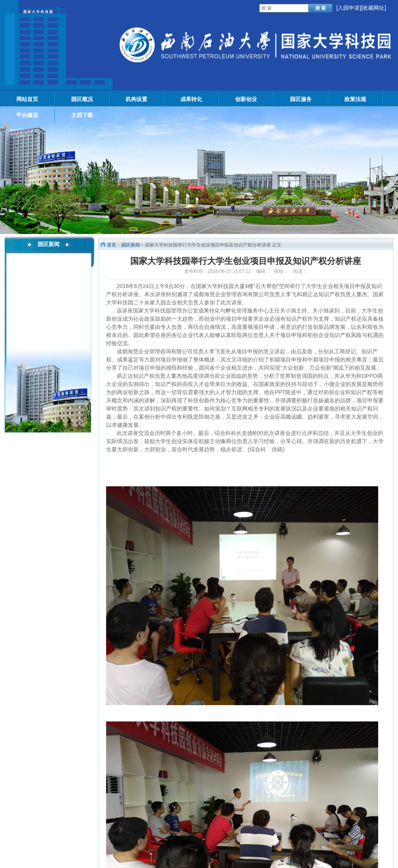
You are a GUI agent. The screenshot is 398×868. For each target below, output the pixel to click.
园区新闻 (131, 245)
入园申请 (349, 8)
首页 (112, 245)
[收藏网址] (374, 8)
